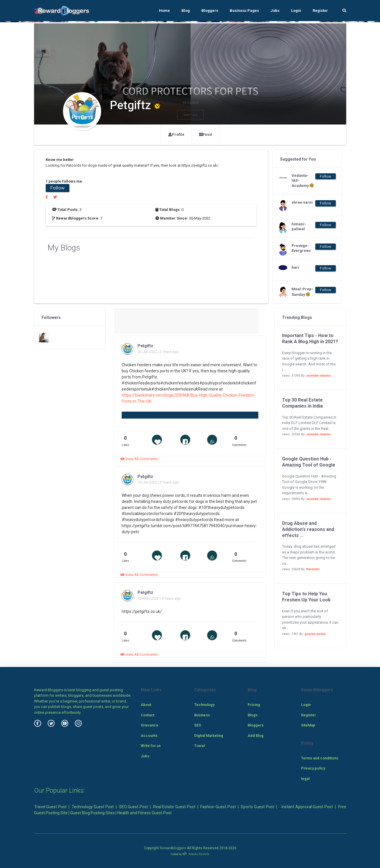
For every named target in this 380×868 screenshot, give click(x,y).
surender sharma (318, 376)
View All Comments (139, 459)
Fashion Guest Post (218, 807)
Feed (205, 134)
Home (164, 11)
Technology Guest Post (93, 807)
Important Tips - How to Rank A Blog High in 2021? (310, 339)
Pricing (254, 705)
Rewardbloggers (173, 848)
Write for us (151, 746)
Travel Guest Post (50, 807)
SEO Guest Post (134, 807)
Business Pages (244, 11)
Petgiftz (145, 346)
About (146, 705)
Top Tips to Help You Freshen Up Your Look (306, 597)
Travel (200, 746)
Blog (186, 11)
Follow (58, 188)
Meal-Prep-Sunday (302, 292)
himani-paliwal (299, 226)
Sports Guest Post (257, 807)
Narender (313, 569)
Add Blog (256, 736)
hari (295, 267)
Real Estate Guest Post (174, 807)
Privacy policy (313, 768)
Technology (204, 705)
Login (296, 11)
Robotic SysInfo (196, 854)
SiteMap (308, 725)
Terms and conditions (320, 758)
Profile (176, 134)
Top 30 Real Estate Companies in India (302, 403)
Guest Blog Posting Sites (92, 813)
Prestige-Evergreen (301, 248)
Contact (148, 715)
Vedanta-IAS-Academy (303, 181)
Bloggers (210, 11)
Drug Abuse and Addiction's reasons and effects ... (308, 529)
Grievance (150, 725)
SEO (198, 725)
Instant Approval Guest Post (307, 807)
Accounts (149, 736)
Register (320, 11)
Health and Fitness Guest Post (144, 813)
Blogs (253, 715)
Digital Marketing (209, 736)
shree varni (302, 202)
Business (202, 715)
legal (305, 779)
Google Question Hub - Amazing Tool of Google (309, 462)
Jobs (275, 11)
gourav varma (315, 634)
